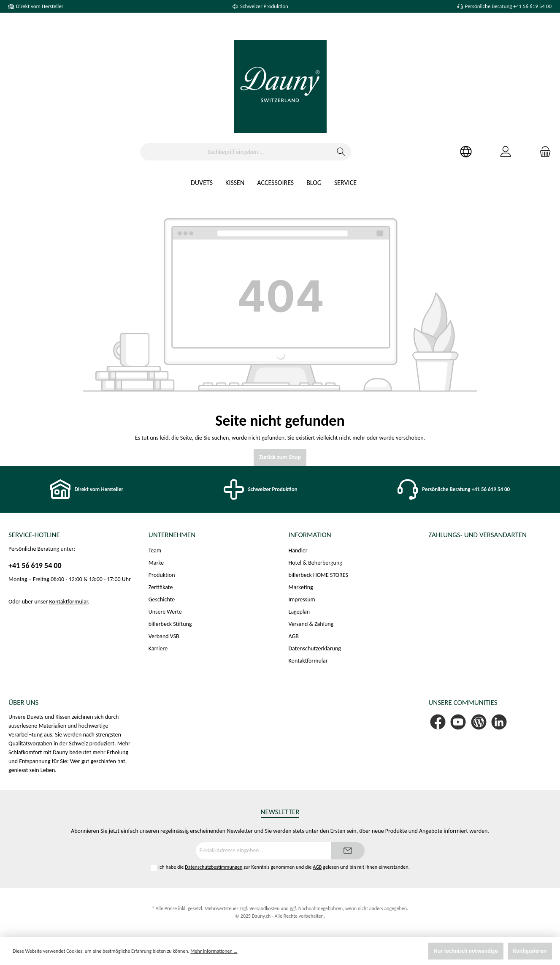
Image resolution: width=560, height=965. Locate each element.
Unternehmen (172, 535)
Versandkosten (264, 908)
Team (155, 550)
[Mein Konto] (506, 152)
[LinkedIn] (499, 722)
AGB (294, 636)
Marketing (301, 587)
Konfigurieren (530, 951)
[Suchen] (341, 152)
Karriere (158, 648)
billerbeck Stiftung (170, 624)
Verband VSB (164, 636)
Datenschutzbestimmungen (214, 867)
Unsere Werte (165, 612)
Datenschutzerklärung (315, 648)
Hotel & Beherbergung (315, 563)
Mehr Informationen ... (214, 951)
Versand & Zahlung (311, 624)
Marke (156, 563)
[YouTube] (458, 722)
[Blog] (479, 722)
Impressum (302, 599)
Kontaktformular (69, 602)
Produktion (162, 575)
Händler (298, 550)
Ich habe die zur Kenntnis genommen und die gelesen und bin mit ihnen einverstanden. (284, 867)
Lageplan (299, 612)
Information (310, 535)
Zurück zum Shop (280, 457)
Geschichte (162, 599)
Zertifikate (161, 587)
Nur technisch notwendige (466, 951)
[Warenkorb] (543, 152)
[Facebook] (438, 722)
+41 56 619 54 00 (35, 565)
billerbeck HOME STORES (318, 575)
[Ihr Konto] (466, 152)
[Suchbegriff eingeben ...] (236, 152)
